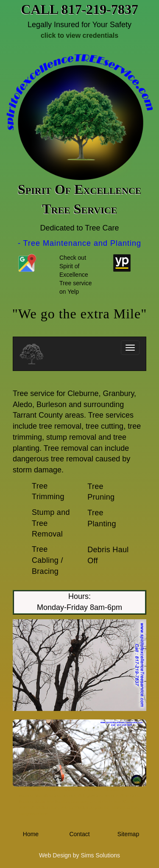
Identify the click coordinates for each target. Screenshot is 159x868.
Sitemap (128, 834)
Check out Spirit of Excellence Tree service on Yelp (76, 275)
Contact (79, 834)
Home (31, 834)
